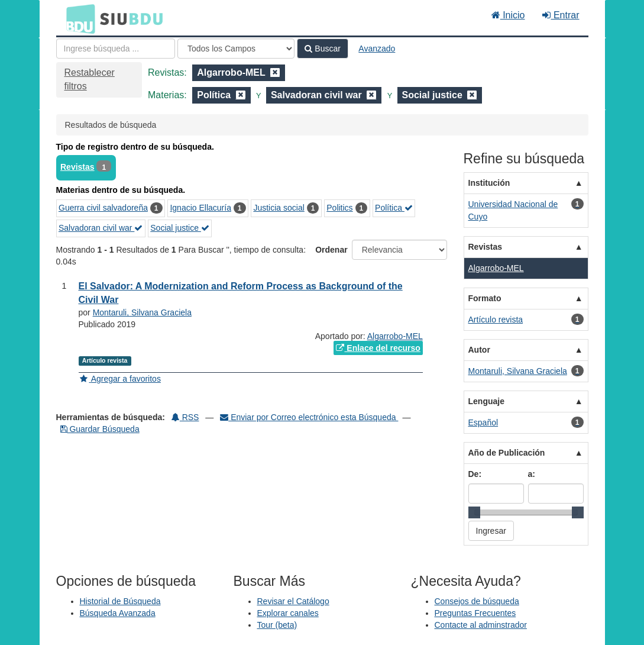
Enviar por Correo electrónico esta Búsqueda (309, 417)
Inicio (508, 15)
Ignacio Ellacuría (200, 208)
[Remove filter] (275, 72)
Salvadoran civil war (101, 228)
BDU (77, 18)
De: (475, 474)
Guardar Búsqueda (100, 429)
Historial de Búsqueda (120, 601)
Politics (339, 208)
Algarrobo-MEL (395, 336)
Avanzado (377, 49)
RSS (185, 417)
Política (394, 208)
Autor (479, 350)
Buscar (322, 49)
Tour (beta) (277, 625)
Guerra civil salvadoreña (103, 208)
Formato (485, 298)
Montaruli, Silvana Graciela (142, 312)
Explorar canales (288, 613)
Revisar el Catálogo (293, 601)
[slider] (474, 512)
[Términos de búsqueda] (116, 49)
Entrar (561, 15)
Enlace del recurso (378, 348)
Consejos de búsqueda (477, 601)
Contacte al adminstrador (481, 625)
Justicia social (279, 208)
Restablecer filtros (90, 79)
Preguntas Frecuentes (475, 613)
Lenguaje (486, 401)
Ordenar (331, 250)
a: (532, 474)
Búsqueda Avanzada (118, 613)
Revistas (77, 167)
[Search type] (236, 49)
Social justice (180, 228)
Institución (489, 183)
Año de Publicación (507, 453)
